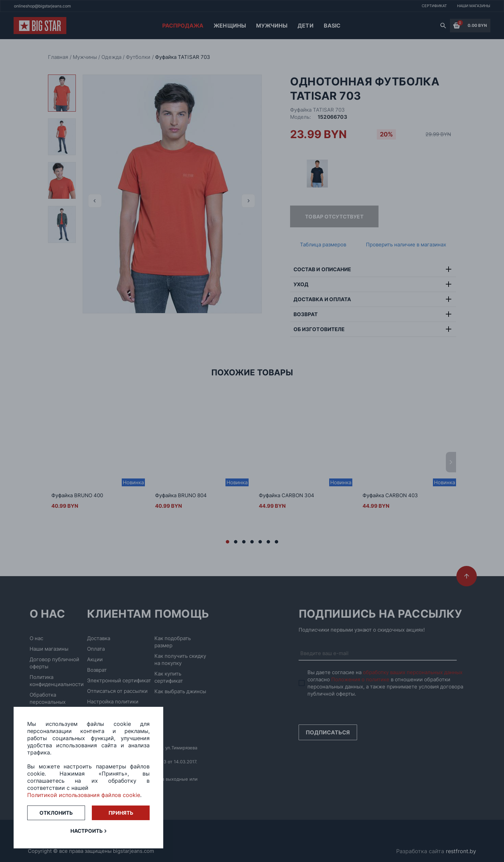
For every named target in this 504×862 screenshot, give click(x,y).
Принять (121, 813)
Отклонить (56, 813)
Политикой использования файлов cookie (84, 795)
